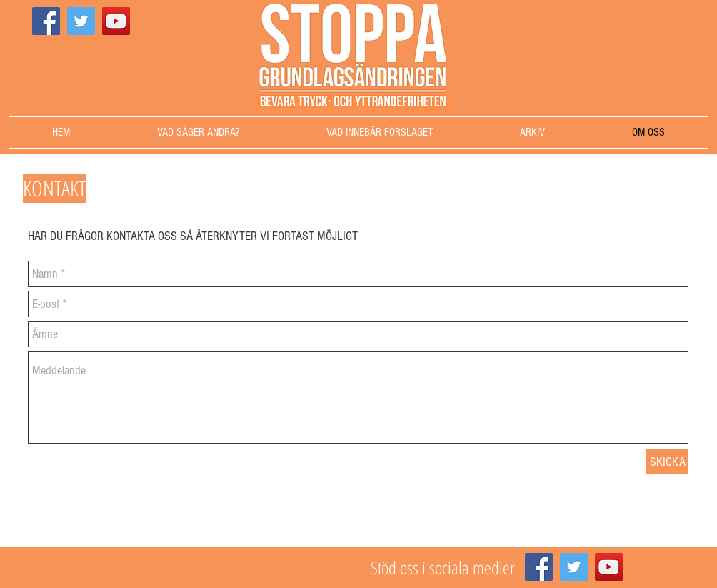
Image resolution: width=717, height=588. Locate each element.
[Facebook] (46, 21)
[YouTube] (116, 21)
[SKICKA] (667, 462)
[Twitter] (81, 21)
